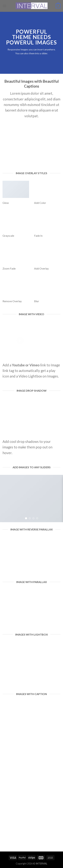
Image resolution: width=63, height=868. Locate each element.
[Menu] (5, 6)
